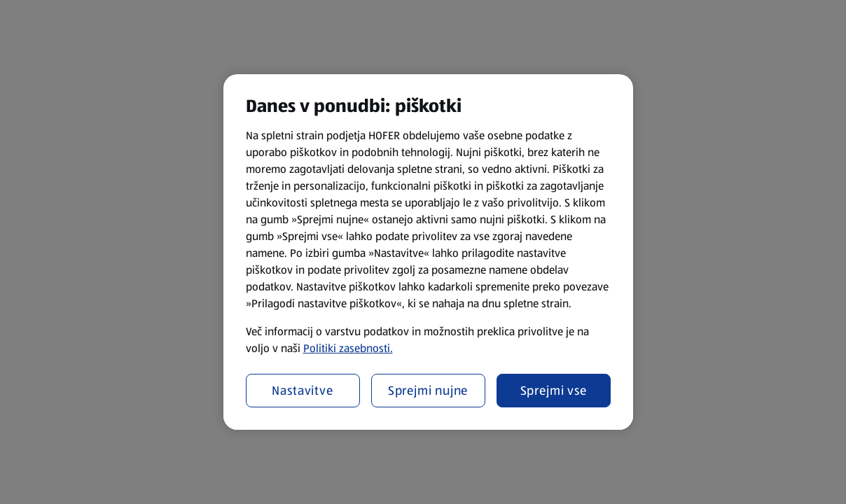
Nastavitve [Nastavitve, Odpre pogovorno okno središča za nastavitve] (303, 391)
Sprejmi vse (554, 391)
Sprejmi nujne (428, 391)
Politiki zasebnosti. (348, 348)
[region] (428, 252)
